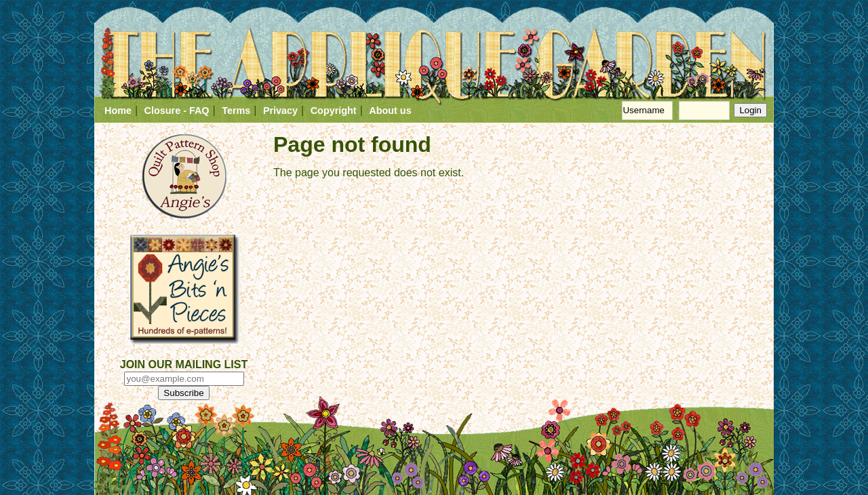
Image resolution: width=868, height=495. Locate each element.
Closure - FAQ (177, 111)
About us (390, 111)
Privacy (280, 111)
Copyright (334, 111)
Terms (236, 111)
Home (118, 111)
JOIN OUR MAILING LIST (184, 364)
